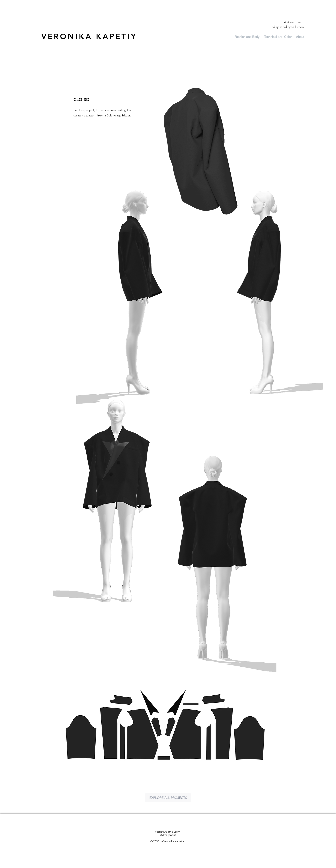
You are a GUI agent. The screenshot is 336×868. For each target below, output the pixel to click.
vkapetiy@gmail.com (288, 27)
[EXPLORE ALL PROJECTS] (168, 798)
